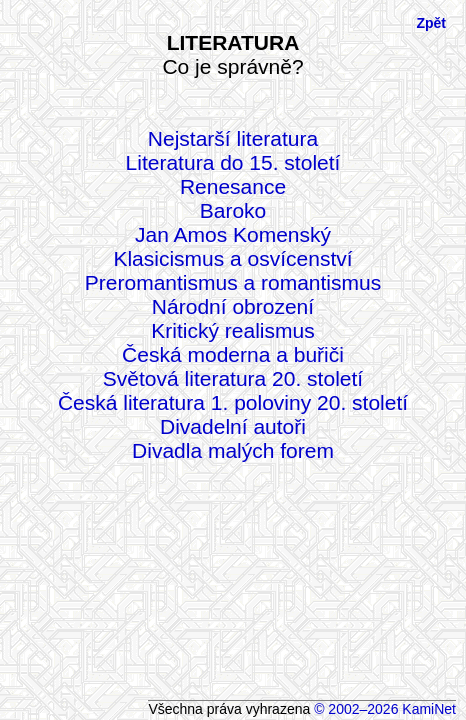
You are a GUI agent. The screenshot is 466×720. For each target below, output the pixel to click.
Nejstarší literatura (233, 138)
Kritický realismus (232, 330)
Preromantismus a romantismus (233, 282)
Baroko (233, 210)
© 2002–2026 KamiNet (385, 709)
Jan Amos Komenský (233, 234)
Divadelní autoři (233, 426)
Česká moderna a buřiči (233, 354)
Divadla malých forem (233, 450)
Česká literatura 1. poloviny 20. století (233, 402)
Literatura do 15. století (233, 162)
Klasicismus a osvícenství (232, 258)
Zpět (431, 23)
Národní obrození (233, 306)
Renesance (233, 186)
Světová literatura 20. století (233, 378)
